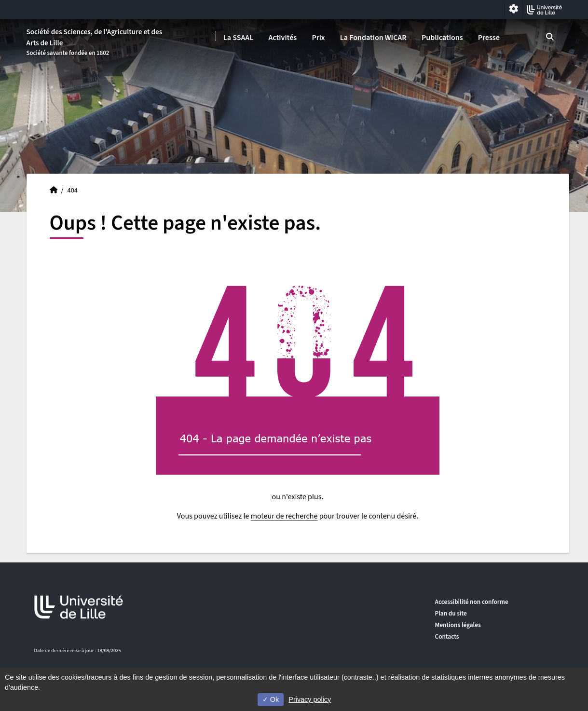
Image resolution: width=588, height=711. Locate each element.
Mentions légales (458, 625)
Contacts (447, 636)
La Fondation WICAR (373, 38)
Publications (442, 38)
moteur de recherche (284, 516)
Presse (489, 38)
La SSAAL (239, 38)
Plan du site (451, 613)
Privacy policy (310, 699)
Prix (318, 38)
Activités (282, 38)
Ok (271, 699)
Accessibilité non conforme (472, 602)
